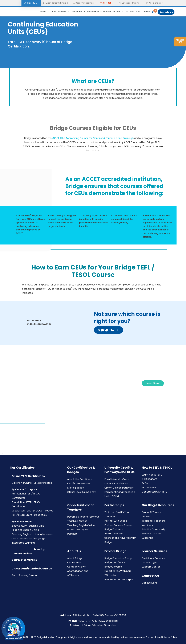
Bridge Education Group (118, 558)
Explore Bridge (115, 551)
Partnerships (93, 12)
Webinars (147, 525)
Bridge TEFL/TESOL (115, 563)
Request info (180, 41)
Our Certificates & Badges (81, 470)
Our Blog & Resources (158, 505)
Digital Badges (75, 488)
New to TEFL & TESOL (157, 468)
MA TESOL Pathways (116, 484)
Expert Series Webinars (55, 3)
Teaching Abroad (77, 521)
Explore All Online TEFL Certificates (32, 483)
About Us (74, 551)
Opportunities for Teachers (80, 507)
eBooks (146, 517)
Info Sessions (149, 488)
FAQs (145, 483)
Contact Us (150, 576)
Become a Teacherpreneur (83, 517)
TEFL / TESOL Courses (58, 12)
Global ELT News (151, 512)
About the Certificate (80, 479)
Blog (138, 12)
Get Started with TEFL (154, 492)
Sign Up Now (109, 330)
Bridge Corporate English (119, 580)
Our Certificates (22, 468)
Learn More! (152, 383)
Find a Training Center (24, 576)
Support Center (151, 567)
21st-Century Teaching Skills (28, 526)
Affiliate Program (114, 534)
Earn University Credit (117, 479)
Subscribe (147, 538)
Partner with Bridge (116, 521)
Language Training (129, 3)
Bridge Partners (114, 530)
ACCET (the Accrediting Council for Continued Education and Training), (92, 138)
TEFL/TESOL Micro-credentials (29, 515)
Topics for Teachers (153, 521)
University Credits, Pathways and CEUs (119, 470)
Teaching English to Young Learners (32, 534)
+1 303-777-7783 (87, 621)
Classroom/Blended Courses (32, 569)
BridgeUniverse (113, 567)
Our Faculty (74, 563)
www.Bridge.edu (108, 621)
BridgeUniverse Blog (83, 3)
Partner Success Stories (118, 525)
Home (43, 12)
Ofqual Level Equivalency (82, 492)
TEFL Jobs (106, 3)
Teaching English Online (25, 530)
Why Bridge (77, 12)
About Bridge (153, 3)
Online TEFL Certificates (28, 476)
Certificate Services (79, 484)
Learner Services (112, 12)
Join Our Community (154, 530)
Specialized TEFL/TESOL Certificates (32, 511)
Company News (76, 567)
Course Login (166, 12)
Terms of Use (153, 637)
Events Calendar (151, 534)
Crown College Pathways (119, 488)
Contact (146, 12)
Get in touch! (149, 583)
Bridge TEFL (30, 3)
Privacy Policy (170, 637)
